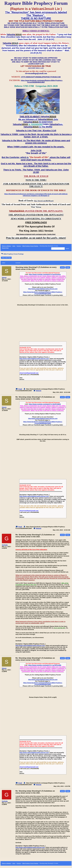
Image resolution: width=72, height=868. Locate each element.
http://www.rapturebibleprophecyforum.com (43, 289)
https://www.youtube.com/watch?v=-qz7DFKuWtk (45, 665)
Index (14, 246)
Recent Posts (5, 248)
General (19, 246)
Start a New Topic (6, 258)
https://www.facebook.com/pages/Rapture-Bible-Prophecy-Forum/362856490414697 (43, 293)
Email (20, 389)
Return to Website (6, 246)
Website (39, 391)
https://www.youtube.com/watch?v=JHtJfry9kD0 (45, 404)
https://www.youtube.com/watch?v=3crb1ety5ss (45, 274)
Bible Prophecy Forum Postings (30, 246)
